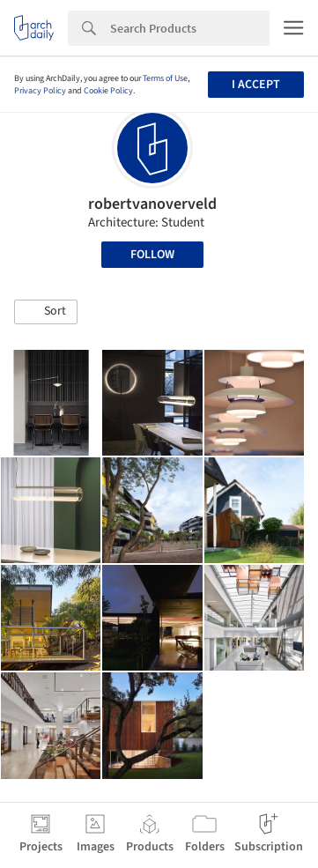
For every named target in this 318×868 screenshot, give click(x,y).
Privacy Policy (40, 91)
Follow (152, 255)
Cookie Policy (108, 91)
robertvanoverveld (152, 204)
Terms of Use (165, 78)
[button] (46, 312)
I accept (256, 85)
